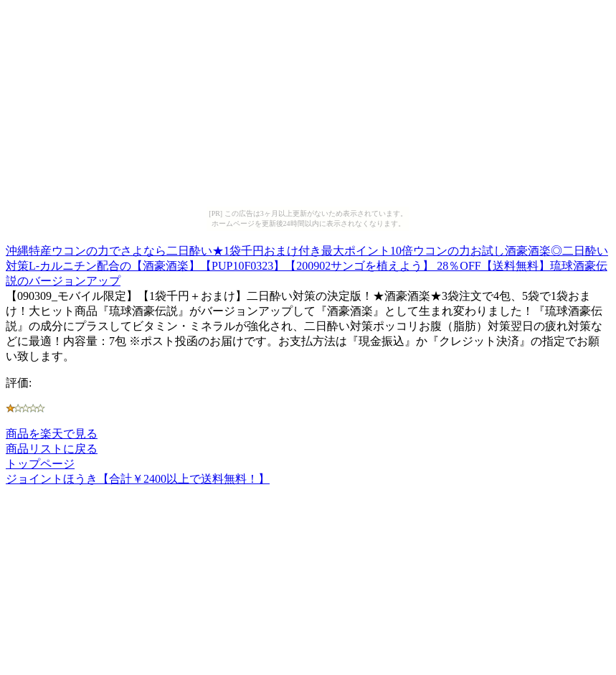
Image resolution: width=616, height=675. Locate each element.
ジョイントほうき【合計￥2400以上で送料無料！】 (138, 479)
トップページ (40, 464)
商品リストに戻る (52, 449)
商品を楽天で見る (52, 434)
